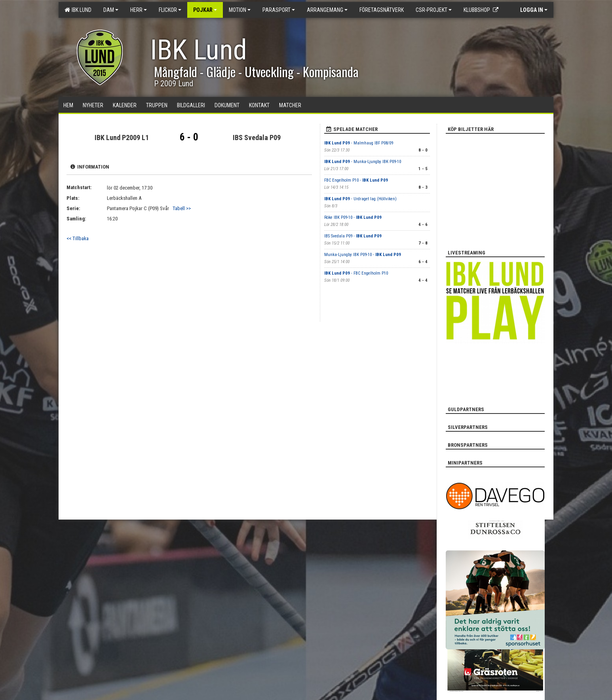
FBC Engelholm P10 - (356, 180)
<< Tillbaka (78, 238)
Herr (139, 10)
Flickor (170, 10)
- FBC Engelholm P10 (356, 273)
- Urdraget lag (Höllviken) (360, 199)
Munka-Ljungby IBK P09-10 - (363, 255)
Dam (111, 10)
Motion (240, 10)
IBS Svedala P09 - (353, 236)
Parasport (279, 10)
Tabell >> (182, 208)
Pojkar (205, 10)
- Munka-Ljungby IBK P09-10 (363, 162)
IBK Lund (78, 10)
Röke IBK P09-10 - (353, 217)
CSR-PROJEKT (434, 10)
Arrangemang (327, 10)
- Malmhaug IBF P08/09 (359, 143)
